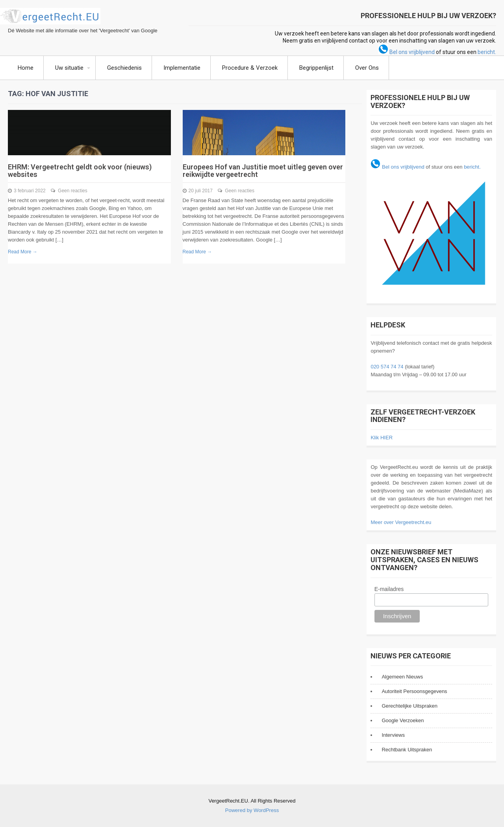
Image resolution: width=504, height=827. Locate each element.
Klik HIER (382, 438)
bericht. (487, 52)
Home (26, 68)
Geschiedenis (124, 68)
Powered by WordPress (252, 810)
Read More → (23, 252)
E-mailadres (389, 589)
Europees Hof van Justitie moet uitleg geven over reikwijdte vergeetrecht (263, 171)
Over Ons (367, 68)
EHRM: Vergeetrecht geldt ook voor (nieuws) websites (80, 171)
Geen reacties (73, 191)
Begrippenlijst (316, 68)
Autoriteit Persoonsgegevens (414, 691)
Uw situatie (69, 68)
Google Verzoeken (403, 720)
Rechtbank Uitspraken (407, 750)
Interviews (393, 735)
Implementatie (182, 68)
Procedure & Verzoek (250, 68)
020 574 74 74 (387, 367)
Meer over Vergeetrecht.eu (401, 522)
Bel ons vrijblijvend (407, 52)
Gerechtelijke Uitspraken (409, 706)
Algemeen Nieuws (402, 677)
